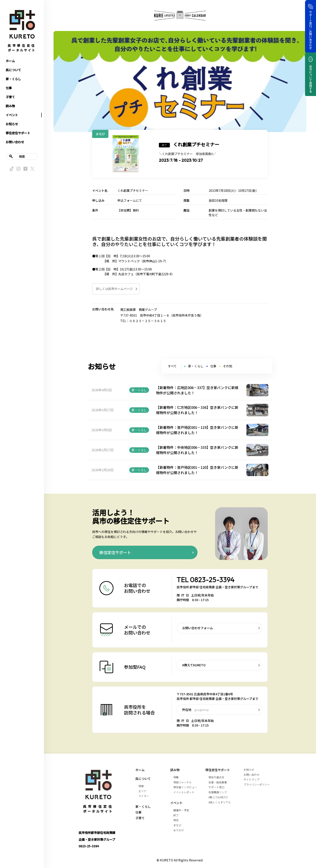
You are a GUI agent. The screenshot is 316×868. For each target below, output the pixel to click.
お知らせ (12, 124)
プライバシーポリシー (257, 784)
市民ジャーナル (182, 782)
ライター (144, 796)
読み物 (10, 106)
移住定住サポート (18, 133)
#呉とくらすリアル (220, 802)
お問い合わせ (15, 142)
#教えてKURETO (194, 665)
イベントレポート (184, 792)
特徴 (141, 786)
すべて (172, 366)
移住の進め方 (216, 777)
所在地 (196, 710)
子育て (10, 97)
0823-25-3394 (212, 580)
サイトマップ (251, 779)
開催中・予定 (181, 810)
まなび (177, 825)
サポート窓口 (216, 787)
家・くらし (13, 79)
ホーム (10, 61)
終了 (176, 815)
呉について (13, 70)
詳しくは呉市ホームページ (114, 289)
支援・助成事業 (218, 782)
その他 (228, 366)
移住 (176, 820)
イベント (12, 115)
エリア (142, 791)
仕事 (9, 88)
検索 (22, 156)
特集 (176, 777)
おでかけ (179, 830)
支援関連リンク (218, 792)
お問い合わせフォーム (197, 628)
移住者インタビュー (185, 787)
